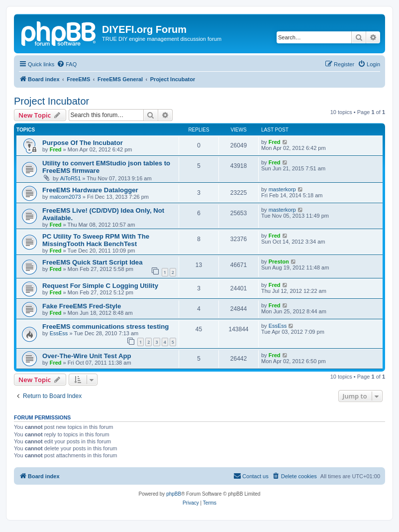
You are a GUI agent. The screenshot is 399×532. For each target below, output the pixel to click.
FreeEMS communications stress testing (105, 327)
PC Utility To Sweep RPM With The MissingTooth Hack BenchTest (96, 240)
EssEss (59, 333)
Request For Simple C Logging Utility (100, 286)
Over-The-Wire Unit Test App (87, 356)
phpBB (174, 494)
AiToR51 (71, 178)
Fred (56, 149)
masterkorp (282, 189)
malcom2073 (65, 197)
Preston (279, 262)
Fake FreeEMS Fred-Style (82, 306)
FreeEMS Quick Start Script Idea (93, 262)
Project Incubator (51, 101)
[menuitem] (67, 64)
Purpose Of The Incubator (83, 143)
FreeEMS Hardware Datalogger (90, 190)
